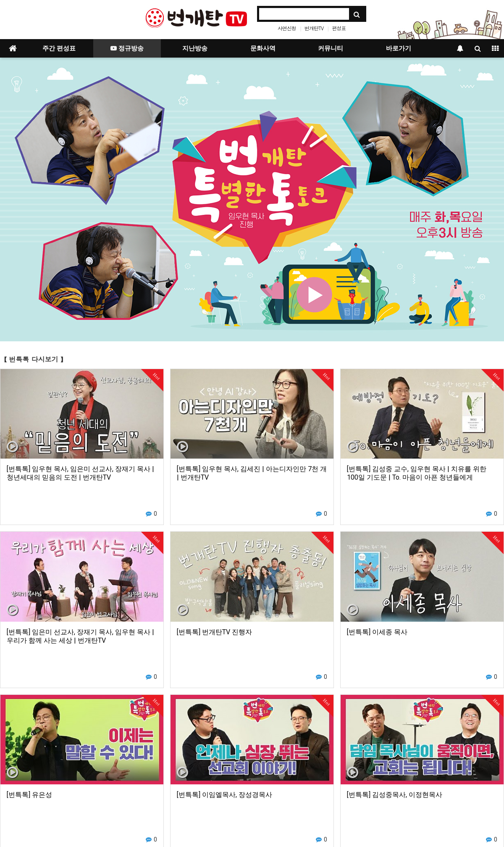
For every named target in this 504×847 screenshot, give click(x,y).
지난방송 (195, 48)
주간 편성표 (59, 48)
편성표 (339, 28)
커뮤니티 (331, 48)
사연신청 (287, 28)
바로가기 (399, 48)
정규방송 (127, 48)
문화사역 (263, 48)
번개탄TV (314, 28)
